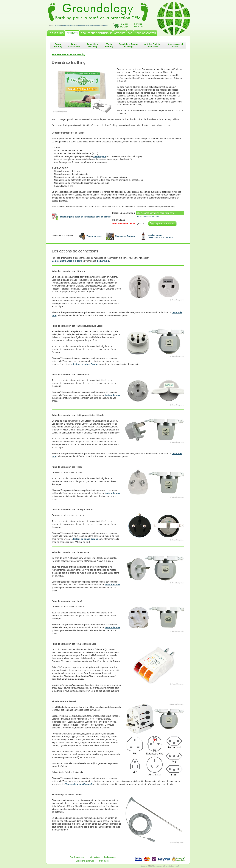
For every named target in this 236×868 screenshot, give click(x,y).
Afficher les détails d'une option (148, 216)
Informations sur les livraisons (103, 857)
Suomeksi (98, 25)
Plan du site (104, 861)
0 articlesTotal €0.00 (138, 25)
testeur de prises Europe (85, 364)
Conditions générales (85, 861)
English (58, 25)
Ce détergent (99, 156)
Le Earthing (103, 261)
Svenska (89, 25)
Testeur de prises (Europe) (79, 784)
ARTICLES (120, 33)
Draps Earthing (58, 45)
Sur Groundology (77, 857)
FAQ (130, 33)
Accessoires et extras (175, 45)
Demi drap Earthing (69, 62)
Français (66, 25)
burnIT (177, 866)
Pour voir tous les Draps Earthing (69, 54)
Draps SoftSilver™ (74, 45)
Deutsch (74, 25)
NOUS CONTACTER (146, 33)
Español (82, 25)
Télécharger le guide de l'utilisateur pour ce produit (86, 217)
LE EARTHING (56, 33)
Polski (106, 25)
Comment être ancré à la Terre (67, 261)
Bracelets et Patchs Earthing (128, 45)
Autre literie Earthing (93, 45)
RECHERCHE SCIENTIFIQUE (96, 33)
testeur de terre (113, 395)
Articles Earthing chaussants (153, 45)
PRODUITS (72, 33)
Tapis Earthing (109, 45)
